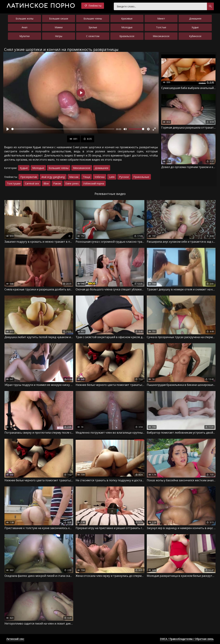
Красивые (127, 19)
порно (41, 6)
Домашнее (195, 19)
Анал (24, 27)
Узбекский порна (94, 183)
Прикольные (141, 177)
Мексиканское (161, 36)
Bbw (46, 183)
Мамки (59, 27)
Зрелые (93, 27)
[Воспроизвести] (8, 129)
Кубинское (195, 36)
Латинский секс (15, 639)
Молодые (127, 27)
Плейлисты (93, 6)
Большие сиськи (59, 19)
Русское (124, 177)
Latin (112, 177)
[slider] (63, 129)
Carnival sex (32, 183)
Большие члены (93, 19)
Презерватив (29, 177)
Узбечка (100, 177)
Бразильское (127, 36)
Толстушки (14, 183)
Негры (59, 36)
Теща (87, 177)
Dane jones (72, 183)
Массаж (74, 177)
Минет (161, 19)
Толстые (161, 27)
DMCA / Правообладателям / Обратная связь (187, 639)
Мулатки (24, 36)
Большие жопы (24, 19)
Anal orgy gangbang (53, 177)
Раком (57, 183)
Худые (195, 27)
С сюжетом (93, 36)
